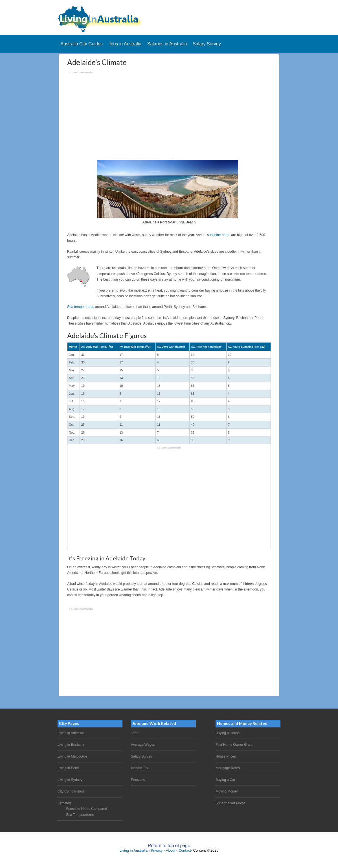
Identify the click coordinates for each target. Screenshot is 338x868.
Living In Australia (169, 19)
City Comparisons (71, 791)
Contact (185, 850)
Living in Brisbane (71, 745)
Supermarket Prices (230, 803)
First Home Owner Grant (234, 745)
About (171, 850)
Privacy (157, 850)
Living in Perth (68, 768)
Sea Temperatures (80, 814)
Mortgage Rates (228, 768)
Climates (64, 803)
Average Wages (143, 745)
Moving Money (227, 791)
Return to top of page (169, 845)
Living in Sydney (70, 780)
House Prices (226, 756)
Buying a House (228, 733)
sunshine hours (219, 235)
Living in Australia (134, 850)
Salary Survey (141, 756)
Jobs (134, 733)
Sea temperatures (81, 307)
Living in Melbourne (72, 756)
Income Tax (140, 768)
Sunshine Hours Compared (86, 809)
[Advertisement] (169, 115)
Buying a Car (225, 780)
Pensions (138, 780)
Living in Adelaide (71, 733)
